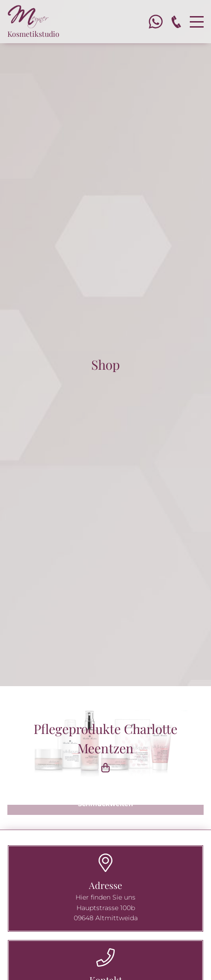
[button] (105, 810)
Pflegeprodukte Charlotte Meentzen (105, 748)
